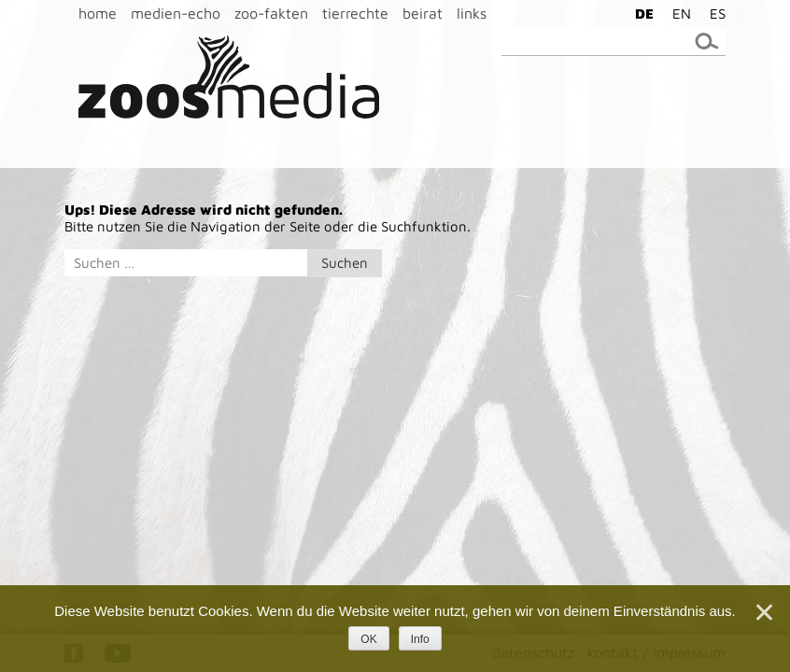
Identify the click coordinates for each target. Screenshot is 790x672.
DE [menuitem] (644, 14)
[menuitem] (640, 13)
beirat (423, 13)
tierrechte (355, 13)
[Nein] (763, 612)
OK (368, 639)
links (472, 13)
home (98, 13)
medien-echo (176, 13)
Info (420, 639)
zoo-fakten (271, 13)
